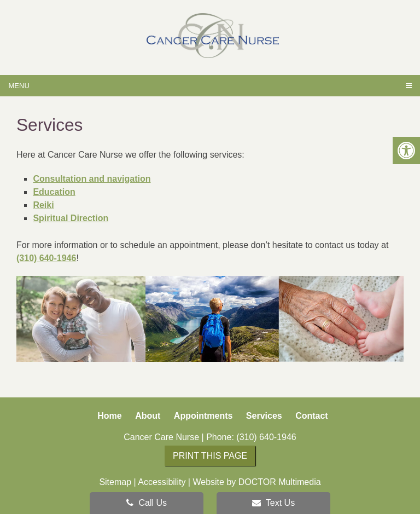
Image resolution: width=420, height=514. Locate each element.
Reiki (43, 205)
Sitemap (115, 482)
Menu (19, 86)
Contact (312, 416)
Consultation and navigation (92, 179)
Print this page (210, 456)
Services (264, 416)
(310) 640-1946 (46, 258)
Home (109, 416)
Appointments (203, 416)
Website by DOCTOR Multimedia (256, 482)
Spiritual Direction (71, 218)
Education (54, 192)
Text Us (274, 503)
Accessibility (162, 482)
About (148, 416)
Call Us (147, 503)
